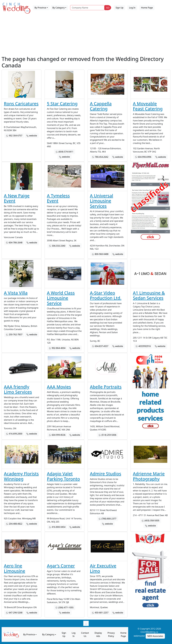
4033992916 (145, 346)
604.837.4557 (102, 346)
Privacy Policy (111, 634)
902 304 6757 (16, 136)
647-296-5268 (16, 613)
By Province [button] (40, 8)
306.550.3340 (59, 246)
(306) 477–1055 (66, 607)
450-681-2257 (102, 613)
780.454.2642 (102, 157)
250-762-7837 (16, 334)
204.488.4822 (16, 524)
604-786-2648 (16, 243)
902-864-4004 (59, 348)
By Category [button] (59, 8)
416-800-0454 (59, 527)
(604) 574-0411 (66, 152)
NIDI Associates (155, 636)
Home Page (147, 8)
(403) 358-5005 (152, 521)
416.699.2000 (16, 434)
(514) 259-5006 (109, 435)
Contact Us (85, 634)
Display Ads (98, 634)
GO (108, 8)
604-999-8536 (59, 435)
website (33, 136)
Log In (132, 8)
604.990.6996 (145, 157)
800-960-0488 (102, 254)
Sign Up (119, 8)
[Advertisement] (86, 36)
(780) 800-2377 (109, 519)
